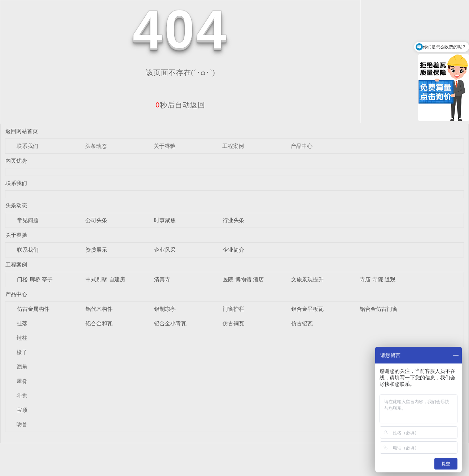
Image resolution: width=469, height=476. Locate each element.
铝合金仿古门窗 (379, 309)
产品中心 (302, 146)
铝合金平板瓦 (307, 309)
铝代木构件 (99, 309)
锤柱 (22, 338)
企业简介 (233, 250)
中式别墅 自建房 (105, 279)
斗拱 (22, 395)
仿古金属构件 (33, 309)
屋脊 (22, 381)
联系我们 (27, 146)
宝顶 (22, 410)
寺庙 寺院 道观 (377, 279)
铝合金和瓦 (99, 323)
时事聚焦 (165, 220)
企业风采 (165, 250)
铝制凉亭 (165, 309)
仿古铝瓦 (302, 323)
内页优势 (16, 161)
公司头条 (96, 220)
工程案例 (233, 146)
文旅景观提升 (307, 279)
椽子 (22, 352)
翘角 (22, 367)
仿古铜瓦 (233, 323)
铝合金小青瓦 (170, 323)
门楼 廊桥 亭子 (35, 279)
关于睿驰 (165, 146)
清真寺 (162, 279)
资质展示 (96, 250)
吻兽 (22, 424)
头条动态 (96, 146)
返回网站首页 (22, 131)
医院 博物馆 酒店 (243, 279)
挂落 (22, 323)
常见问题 (28, 220)
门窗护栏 (233, 309)
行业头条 (233, 220)
